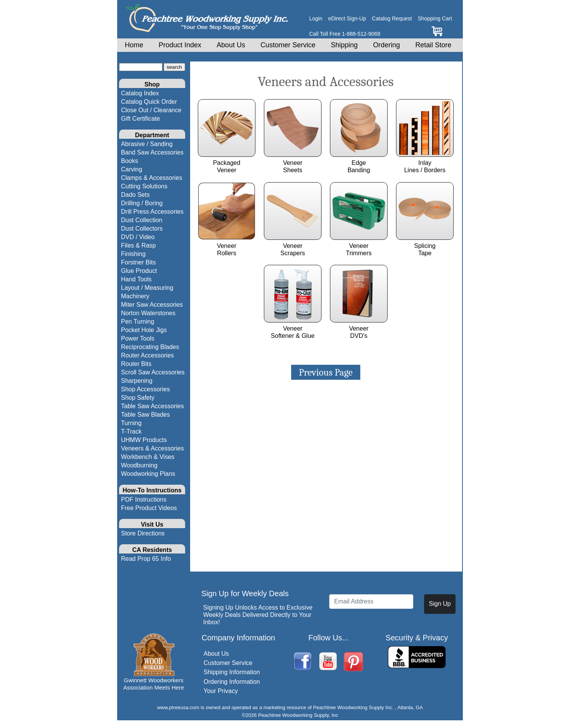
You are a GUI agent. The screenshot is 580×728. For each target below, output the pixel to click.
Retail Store (433, 45)
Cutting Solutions (144, 186)
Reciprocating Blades (150, 347)
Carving (132, 169)
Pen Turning (138, 322)
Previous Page (326, 372)
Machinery (135, 296)
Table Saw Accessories (152, 406)
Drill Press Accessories (152, 212)
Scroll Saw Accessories (153, 372)
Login (316, 18)
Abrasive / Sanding (147, 144)
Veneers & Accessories (152, 448)
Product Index (180, 45)
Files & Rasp (138, 245)
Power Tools (138, 338)
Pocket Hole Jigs (144, 330)
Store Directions (143, 533)
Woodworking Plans (148, 474)
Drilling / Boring (142, 203)
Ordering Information (232, 682)
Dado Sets (135, 195)
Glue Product (139, 271)
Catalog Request (392, 18)
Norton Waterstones (148, 313)
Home (134, 45)
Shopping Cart (435, 18)
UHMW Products (144, 440)
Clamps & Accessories (152, 178)
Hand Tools (136, 279)
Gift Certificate (140, 119)
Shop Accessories (145, 389)
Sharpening (137, 381)
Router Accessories (147, 355)
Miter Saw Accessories (152, 305)
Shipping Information (232, 672)
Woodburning (139, 465)
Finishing (133, 254)
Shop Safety (138, 398)
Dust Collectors (142, 229)
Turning (131, 423)
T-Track (131, 431)
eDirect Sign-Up (347, 18)
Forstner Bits (138, 262)
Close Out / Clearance (151, 110)
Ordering (386, 45)
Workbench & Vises (148, 457)
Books (129, 161)
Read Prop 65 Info (146, 559)
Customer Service (288, 45)
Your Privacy (221, 691)
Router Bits (136, 364)
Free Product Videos (149, 508)
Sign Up (440, 604)
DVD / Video (138, 237)
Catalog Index (140, 93)
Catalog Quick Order (149, 102)
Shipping (344, 45)
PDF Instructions (144, 499)
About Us (231, 45)
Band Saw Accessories (152, 152)
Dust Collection (142, 220)
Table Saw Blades (145, 415)
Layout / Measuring (147, 288)
